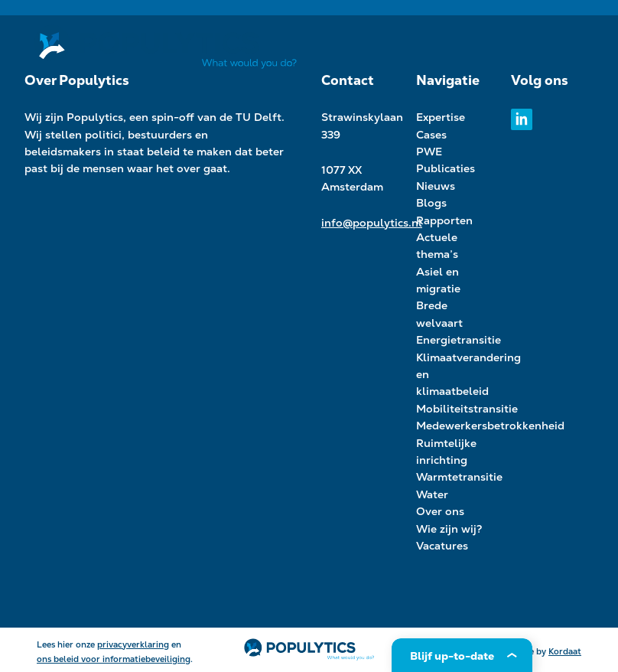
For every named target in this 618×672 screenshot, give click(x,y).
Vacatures (442, 546)
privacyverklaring (133, 644)
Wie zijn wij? (449, 529)
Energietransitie (459, 340)
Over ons (440, 511)
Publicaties (446, 168)
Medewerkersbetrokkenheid (490, 426)
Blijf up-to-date (452, 656)
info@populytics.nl (372, 223)
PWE (429, 152)
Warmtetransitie (459, 477)
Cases (431, 135)
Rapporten (444, 220)
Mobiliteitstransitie (467, 409)
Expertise (441, 117)
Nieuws (436, 186)
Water (432, 494)
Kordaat (565, 651)
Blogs (431, 203)
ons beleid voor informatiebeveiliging (114, 659)
